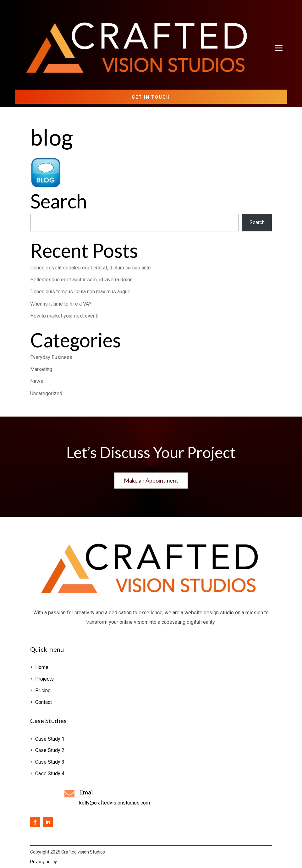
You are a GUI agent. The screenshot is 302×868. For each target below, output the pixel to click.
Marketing (41, 369)
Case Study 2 (50, 750)
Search (257, 222)
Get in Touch (151, 97)
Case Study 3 (50, 762)
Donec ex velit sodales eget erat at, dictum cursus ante (91, 268)
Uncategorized (46, 393)
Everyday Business (51, 357)
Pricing (43, 691)
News (37, 381)
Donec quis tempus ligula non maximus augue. (81, 292)
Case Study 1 (50, 739)
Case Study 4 (50, 774)
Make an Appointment (151, 480)
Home (42, 667)
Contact (44, 702)
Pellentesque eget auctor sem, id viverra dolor (81, 280)
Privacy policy (44, 862)
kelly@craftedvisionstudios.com (115, 803)
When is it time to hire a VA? (61, 304)
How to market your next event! (64, 316)
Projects (44, 679)
